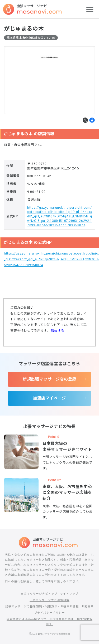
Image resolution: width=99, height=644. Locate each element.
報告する (58, 331)
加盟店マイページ (49, 398)
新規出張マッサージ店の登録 (49, 379)
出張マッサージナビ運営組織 (49, 600)
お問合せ (88, 606)
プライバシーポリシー (50, 613)
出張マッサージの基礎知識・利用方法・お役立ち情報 (42, 606)
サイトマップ (69, 594)
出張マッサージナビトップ (39, 594)
